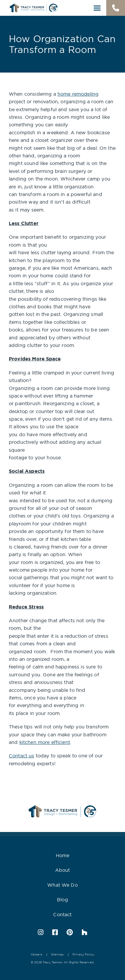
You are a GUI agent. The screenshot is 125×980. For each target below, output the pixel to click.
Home (63, 855)
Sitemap (57, 954)
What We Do (62, 885)
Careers (37, 954)
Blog (62, 900)
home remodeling (78, 94)
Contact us (22, 756)
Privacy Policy (83, 954)
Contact (62, 914)
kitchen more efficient (45, 742)
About (63, 870)
